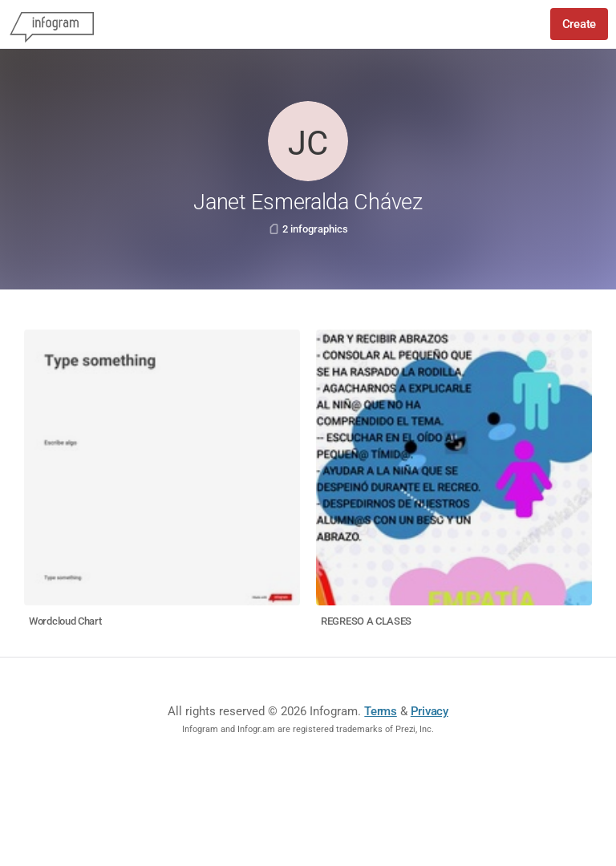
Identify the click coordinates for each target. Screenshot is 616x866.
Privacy (430, 711)
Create (579, 24)
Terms (381, 711)
